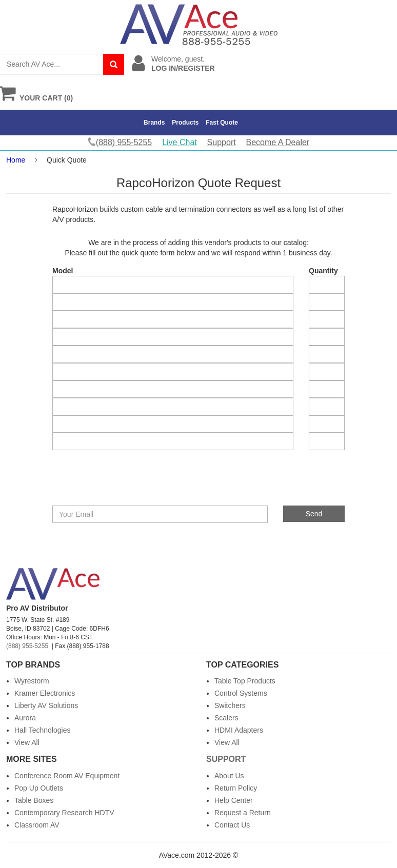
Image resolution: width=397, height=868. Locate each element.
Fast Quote (222, 123)
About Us (229, 776)
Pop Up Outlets (39, 788)
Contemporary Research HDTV (64, 813)
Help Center (234, 800)
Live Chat (180, 142)
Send (314, 514)
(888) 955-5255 (27, 646)
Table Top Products (245, 681)
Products (185, 123)
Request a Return (243, 813)
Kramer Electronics (45, 693)
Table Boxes (34, 800)
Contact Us (232, 825)
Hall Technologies (42, 730)
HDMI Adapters (239, 730)
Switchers (230, 705)
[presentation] (128, 486)
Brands (154, 123)
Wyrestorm (32, 681)
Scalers (226, 718)
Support (222, 142)
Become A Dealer (278, 142)
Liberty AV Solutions (46, 705)
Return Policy (236, 788)
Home (16, 160)
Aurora (25, 718)
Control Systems (241, 693)
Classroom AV (37, 825)
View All (27, 742)
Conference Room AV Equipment (67, 776)
